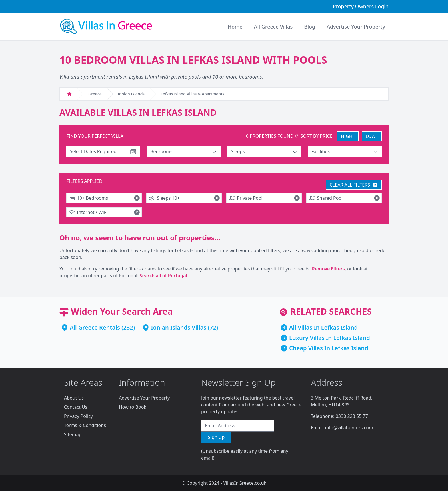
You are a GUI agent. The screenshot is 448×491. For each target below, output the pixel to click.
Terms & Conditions (85, 425)
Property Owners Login (361, 6)
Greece (95, 94)
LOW (371, 136)
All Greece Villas (273, 27)
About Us (74, 398)
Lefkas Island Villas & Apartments (192, 94)
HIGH (347, 136)
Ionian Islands (131, 94)
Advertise (356, 27)
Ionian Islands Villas (179, 327)
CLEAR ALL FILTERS (354, 185)
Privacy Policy (78, 416)
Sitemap (73, 434)
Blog (310, 27)
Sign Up (216, 437)
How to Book (133, 407)
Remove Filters (328, 269)
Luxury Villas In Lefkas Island (330, 338)
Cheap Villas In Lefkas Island (329, 348)
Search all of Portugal (163, 276)
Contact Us (76, 407)
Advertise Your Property (144, 398)
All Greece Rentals (95, 327)
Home (235, 27)
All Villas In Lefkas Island (323, 327)
